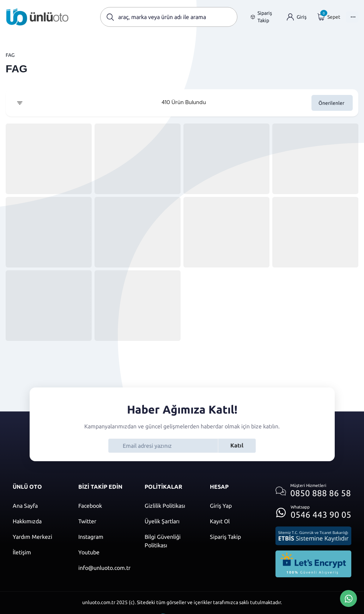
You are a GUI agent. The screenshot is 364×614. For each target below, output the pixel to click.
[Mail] (104, 568)
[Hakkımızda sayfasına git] (38, 521)
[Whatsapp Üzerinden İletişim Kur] (348, 598)
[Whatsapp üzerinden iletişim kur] (313, 510)
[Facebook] (104, 506)
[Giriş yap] (297, 17)
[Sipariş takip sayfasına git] (263, 17)
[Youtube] (104, 552)
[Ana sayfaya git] (37, 17)
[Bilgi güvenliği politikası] (170, 541)
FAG (10, 55)
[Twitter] (104, 521)
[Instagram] (104, 537)
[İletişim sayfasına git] (38, 552)
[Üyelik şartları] (170, 521)
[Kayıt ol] (236, 521)
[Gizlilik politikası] (170, 506)
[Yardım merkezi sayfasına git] (38, 537)
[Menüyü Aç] (352, 17)
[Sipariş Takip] (236, 537)
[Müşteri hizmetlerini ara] (313, 491)
